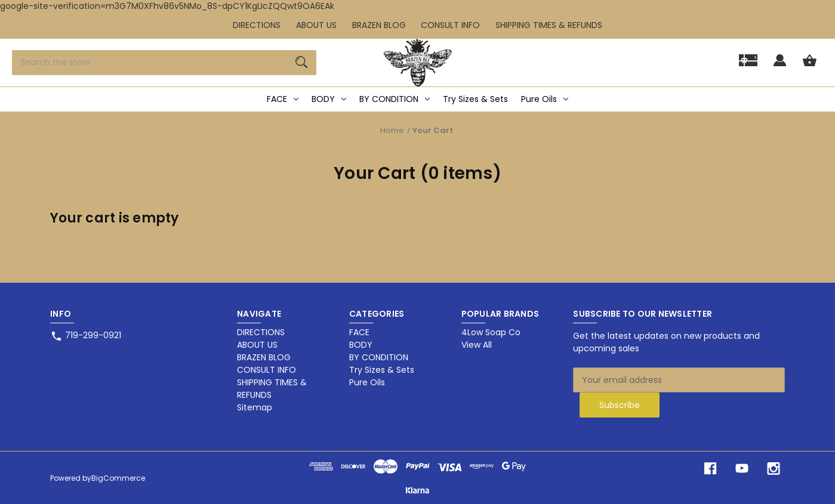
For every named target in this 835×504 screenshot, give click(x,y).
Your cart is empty (115, 218)
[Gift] (748, 66)
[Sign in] (780, 66)
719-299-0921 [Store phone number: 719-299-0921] (93, 335)
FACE (283, 99)
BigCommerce (118, 478)
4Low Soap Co (491, 332)
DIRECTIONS (257, 25)
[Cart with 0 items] (810, 66)
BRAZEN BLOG (379, 25)
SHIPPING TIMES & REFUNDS (549, 25)
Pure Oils (545, 99)
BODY (329, 99)
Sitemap (255, 407)
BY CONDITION (395, 99)
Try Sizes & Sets (475, 99)
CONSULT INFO (450, 25)
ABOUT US (316, 25)
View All (477, 345)
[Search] (301, 63)
